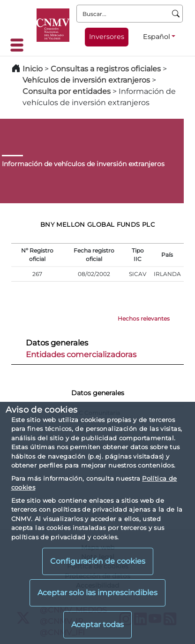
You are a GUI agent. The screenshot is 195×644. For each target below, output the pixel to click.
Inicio (33, 69)
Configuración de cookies (98, 561)
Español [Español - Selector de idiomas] (157, 37)
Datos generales (57, 343)
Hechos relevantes (144, 318)
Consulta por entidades (67, 91)
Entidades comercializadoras (81, 354)
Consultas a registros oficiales (106, 69)
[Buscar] (176, 14)
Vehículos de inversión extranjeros (86, 80)
